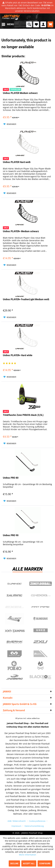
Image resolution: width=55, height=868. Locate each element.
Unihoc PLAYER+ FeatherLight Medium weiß (26, 299)
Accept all (29, 863)
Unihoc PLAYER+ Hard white (18, 355)
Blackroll (41, 677)
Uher (41, 630)
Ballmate (15, 619)
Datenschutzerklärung (34, 826)
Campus (15, 630)
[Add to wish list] (10, 124)
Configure (45, 863)
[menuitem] (8, 24)
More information (28, 855)
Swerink (15, 642)
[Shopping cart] (50, 24)
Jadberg (15, 677)
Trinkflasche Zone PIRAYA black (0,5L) (23, 415)
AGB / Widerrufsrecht (17, 821)
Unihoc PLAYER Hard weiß (17, 162)
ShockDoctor (41, 654)
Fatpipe (41, 607)
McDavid (15, 654)
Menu (8, 24)
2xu (41, 642)
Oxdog (41, 595)
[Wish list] (36, 24)
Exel (15, 607)
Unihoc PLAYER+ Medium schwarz (21, 231)
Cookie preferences (37, 821)
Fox (15, 665)
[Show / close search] (29, 24)
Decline (14, 863)
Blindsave (41, 619)
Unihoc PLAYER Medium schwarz (20, 93)
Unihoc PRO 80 (11, 478)
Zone (41, 584)
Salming (15, 595)
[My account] (43, 24)
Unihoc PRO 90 (11, 535)
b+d (41, 665)
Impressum (16, 826)
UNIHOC (15, 584)
